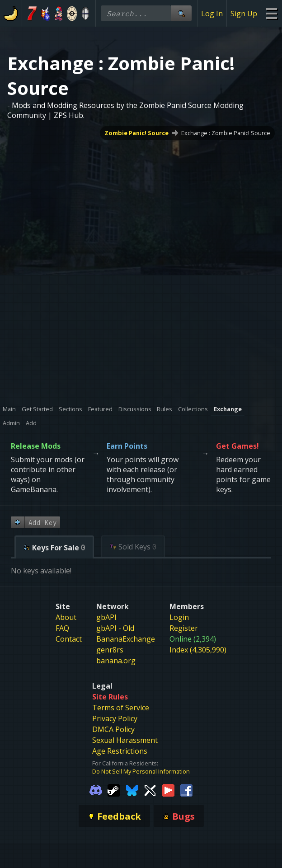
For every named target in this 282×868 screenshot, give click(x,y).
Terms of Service (121, 708)
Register (184, 628)
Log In (212, 14)
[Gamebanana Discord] (96, 790)
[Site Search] (181, 13)
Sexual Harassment (125, 740)
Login (179, 617)
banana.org (116, 661)
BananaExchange (126, 639)
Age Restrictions (120, 751)
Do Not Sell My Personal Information (141, 771)
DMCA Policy (113, 729)
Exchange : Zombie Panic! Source (226, 133)
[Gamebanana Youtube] (168, 790)
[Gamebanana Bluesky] (132, 790)
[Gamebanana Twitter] (150, 790)
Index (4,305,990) (198, 650)
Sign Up (244, 14)
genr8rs (110, 650)
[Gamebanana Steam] (114, 790)
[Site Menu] (271, 13)
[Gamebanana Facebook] (186, 790)
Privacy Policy (115, 718)
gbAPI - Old (115, 628)
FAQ (62, 628)
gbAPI (106, 617)
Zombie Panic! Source (136, 133)
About (66, 617)
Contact (69, 639)
